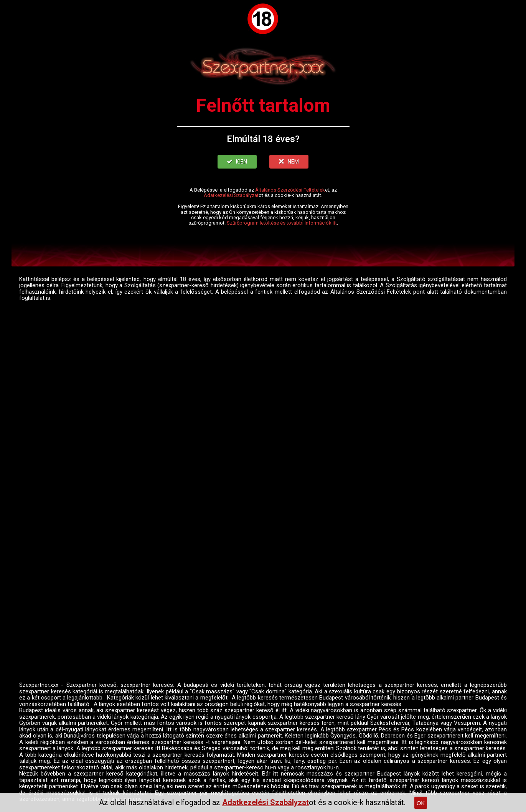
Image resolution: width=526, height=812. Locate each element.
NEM (289, 162)
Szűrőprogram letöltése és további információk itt (282, 223)
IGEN (237, 162)
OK (421, 803)
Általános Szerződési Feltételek (290, 190)
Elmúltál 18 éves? (263, 139)
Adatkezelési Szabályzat (231, 195)
